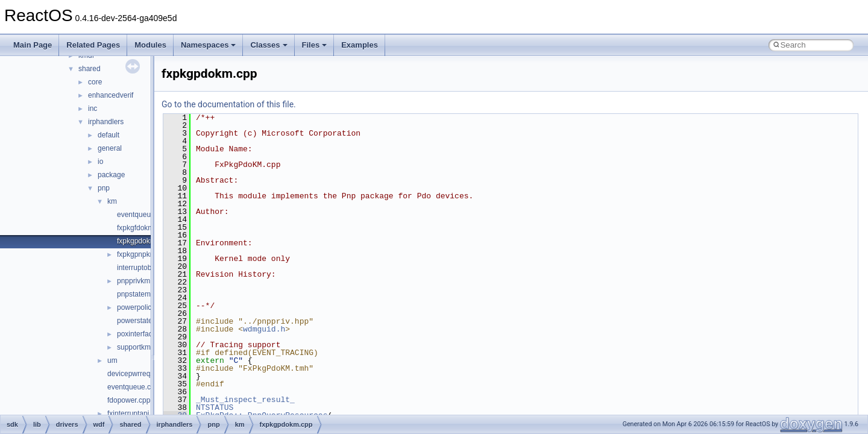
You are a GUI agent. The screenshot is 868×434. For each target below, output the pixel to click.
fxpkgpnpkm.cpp (143, 254)
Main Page (33, 45)
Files (315, 45)
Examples (360, 45)
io (100, 162)
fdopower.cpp (129, 400)
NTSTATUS (215, 407)
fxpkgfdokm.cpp (142, 228)
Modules (150, 45)
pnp (104, 188)
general (110, 148)
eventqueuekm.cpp (147, 215)
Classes (269, 45)
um (112, 360)
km (112, 201)
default (108, 135)
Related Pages (93, 45)
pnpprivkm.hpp (141, 281)
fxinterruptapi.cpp (135, 414)
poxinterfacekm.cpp (148, 334)
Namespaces (209, 45)
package (111, 175)
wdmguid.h (264, 329)
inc (93, 108)
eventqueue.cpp (133, 387)
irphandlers (106, 122)
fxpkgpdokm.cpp (143, 241)
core (95, 82)
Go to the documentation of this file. (229, 104)
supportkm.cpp (141, 347)
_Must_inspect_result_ (245, 400)
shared (90, 69)
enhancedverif (111, 95)
